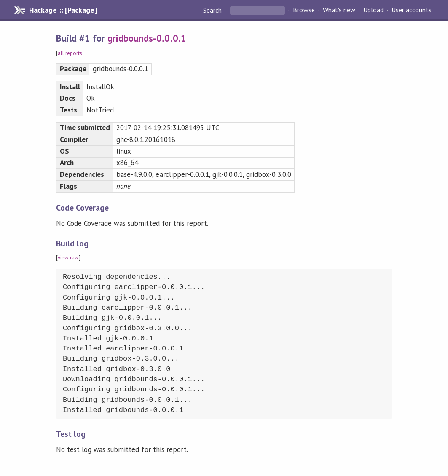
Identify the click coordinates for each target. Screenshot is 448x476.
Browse (304, 10)
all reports (70, 53)
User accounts (412, 10)
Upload (373, 10)
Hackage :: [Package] (63, 10)
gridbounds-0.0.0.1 (147, 38)
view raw (68, 258)
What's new (339, 10)
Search (213, 10)
